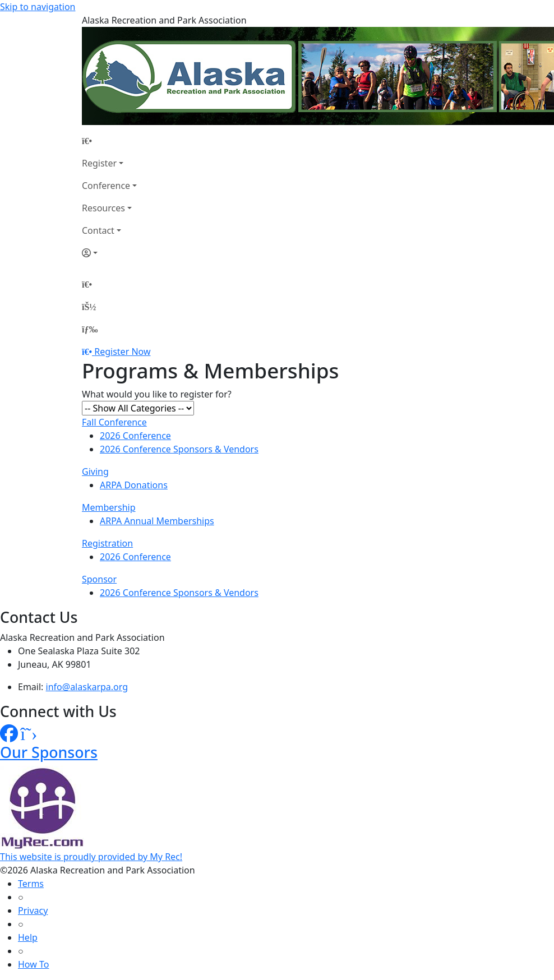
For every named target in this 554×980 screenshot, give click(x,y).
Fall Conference (114, 422)
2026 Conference (135, 436)
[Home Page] (109, 141)
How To (33, 964)
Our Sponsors (49, 752)
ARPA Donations (134, 485)
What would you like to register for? (157, 394)
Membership (109, 507)
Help (28, 937)
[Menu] (90, 329)
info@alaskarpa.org (87, 687)
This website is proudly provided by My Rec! (91, 857)
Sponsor (99, 579)
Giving (95, 471)
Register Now (122, 352)
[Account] (109, 253)
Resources (103, 208)
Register (99, 163)
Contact (98, 230)
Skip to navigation (38, 7)
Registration (107, 543)
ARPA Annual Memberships (157, 521)
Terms (31, 884)
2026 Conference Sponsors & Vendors (179, 449)
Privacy (33, 910)
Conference (106, 186)
